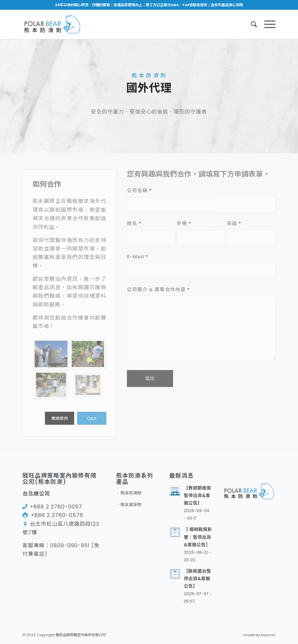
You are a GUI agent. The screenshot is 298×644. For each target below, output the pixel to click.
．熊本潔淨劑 (129, 505)
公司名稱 (139, 191)
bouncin (268, 635)
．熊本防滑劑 (129, 493)
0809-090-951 (70, 545)
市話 (234, 223)
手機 (184, 223)
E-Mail (138, 257)
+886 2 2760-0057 (56, 507)
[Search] (251, 24)
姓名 (134, 223)
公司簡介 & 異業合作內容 (158, 290)
